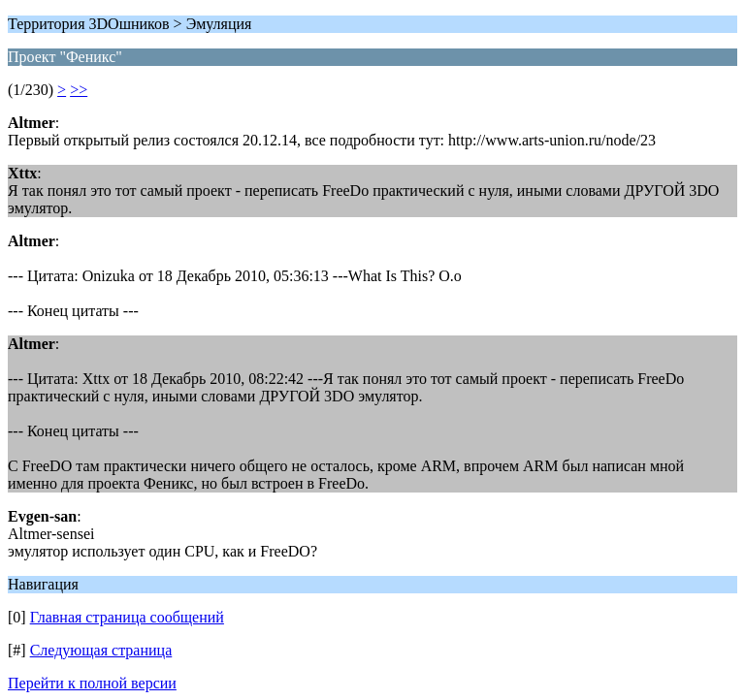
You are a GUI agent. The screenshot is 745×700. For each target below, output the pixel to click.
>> (79, 90)
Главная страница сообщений (127, 617)
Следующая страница (101, 650)
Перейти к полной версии (92, 683)
